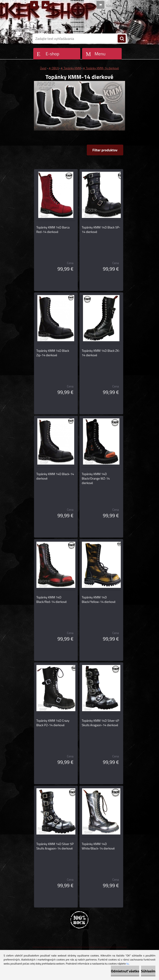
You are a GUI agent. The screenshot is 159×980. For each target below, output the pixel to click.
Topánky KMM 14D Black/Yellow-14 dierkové (99, 600)
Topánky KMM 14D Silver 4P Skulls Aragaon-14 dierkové (101, 723)
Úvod (43, 68)
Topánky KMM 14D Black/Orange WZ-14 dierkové (96, 478)
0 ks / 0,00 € (113, 5)
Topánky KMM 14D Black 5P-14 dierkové (101, 230)
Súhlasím (148, 971)
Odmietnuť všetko (125, 971)
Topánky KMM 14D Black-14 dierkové (55, 476)
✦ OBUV (54, 68)
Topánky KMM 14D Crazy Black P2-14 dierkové (53, 723)
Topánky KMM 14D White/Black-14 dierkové (98, 846)
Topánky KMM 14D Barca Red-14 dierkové (53, 230)
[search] (122, 39)
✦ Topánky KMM (71, 68)
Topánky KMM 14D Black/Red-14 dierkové (52, 600)
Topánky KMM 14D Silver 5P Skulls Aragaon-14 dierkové (55, 846)
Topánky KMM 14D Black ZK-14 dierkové (101, 353)
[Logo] (63, 22)
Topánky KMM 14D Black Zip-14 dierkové (53, 353)
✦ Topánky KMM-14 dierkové (101, 68)
